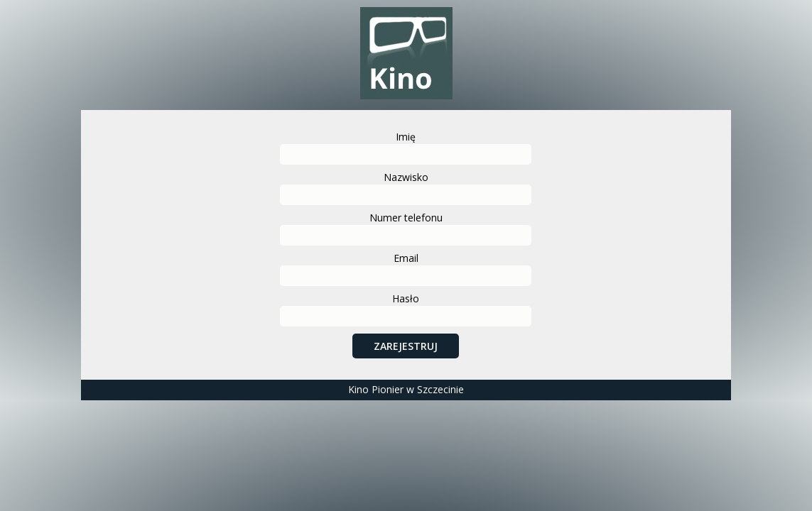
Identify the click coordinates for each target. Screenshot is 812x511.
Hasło (406, 298)
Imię (406, 137)
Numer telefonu (406, 218)
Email (406, 258)
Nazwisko (406, 177)
